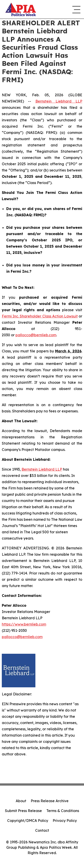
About (21, 801)
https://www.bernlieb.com (24, 624)
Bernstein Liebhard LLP (59, 101)
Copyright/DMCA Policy (28, 821)
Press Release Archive (50, 801)
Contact (42, 830)
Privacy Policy (65, 821)
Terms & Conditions (63, 811)
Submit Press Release (23, 811)
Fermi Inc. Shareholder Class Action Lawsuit (40, 316)
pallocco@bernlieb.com (36, 335)
